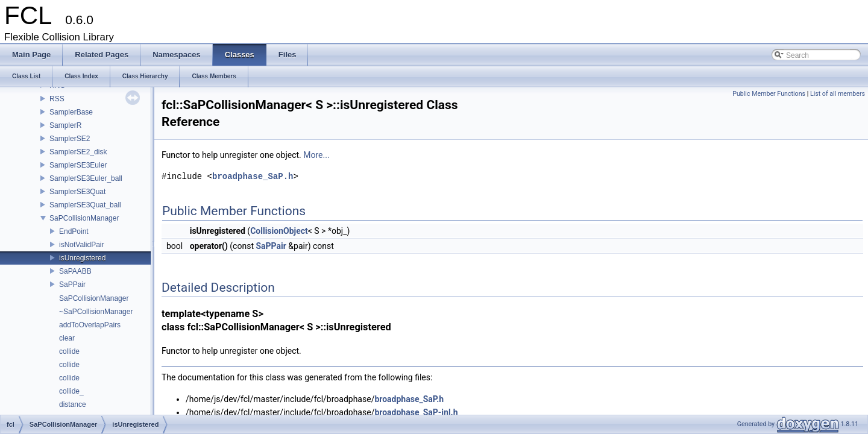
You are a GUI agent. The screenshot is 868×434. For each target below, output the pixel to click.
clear (67, 338)
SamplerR (65, 125)
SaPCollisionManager (84, 218)
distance (73, 404)
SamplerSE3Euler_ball (86, 178)
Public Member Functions (769, 94)
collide (69, 351)
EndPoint (74, 231)
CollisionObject (279, 231)
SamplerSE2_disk (78, 152)
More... (316, 155)
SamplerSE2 (70, 139)
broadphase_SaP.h (253, 176)
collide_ (71, 391)
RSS (57, 99)
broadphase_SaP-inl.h (416, 412)
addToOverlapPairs (90, 325)
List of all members (838, 94)
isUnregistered (82, 258)
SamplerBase (71, 112)
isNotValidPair (81, 245)
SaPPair (72, 285)
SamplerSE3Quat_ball (85, 205)
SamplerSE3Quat (77, 192)
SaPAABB (75, 271)
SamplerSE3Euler (78, 165)
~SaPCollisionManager (96, 312)
